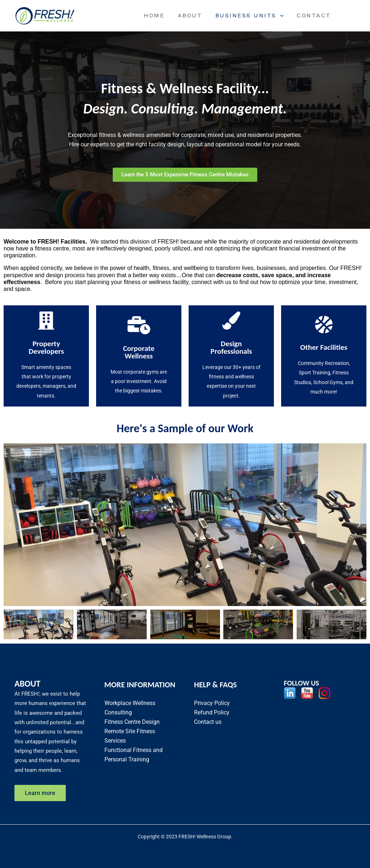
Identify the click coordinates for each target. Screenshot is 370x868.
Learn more (40, 793)
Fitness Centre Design (132, 721)
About (194, 15)
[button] (11, 525)
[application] (283, 16)
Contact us (208, 721)
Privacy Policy (212, 703)
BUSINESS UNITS (252, 16)
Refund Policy (212, 712)
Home (160, 15)
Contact (315, 15)
